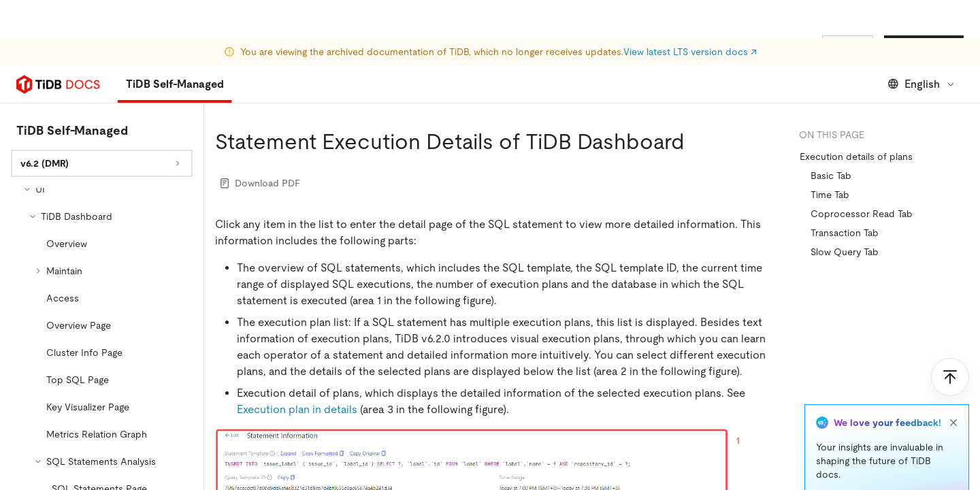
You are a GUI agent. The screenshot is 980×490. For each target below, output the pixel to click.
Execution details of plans (856, 157)
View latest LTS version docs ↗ (690, 14)
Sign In (848, 46)
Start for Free (924, 46)
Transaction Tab (845, 233)
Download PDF (260, 183)
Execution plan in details (297, 409)
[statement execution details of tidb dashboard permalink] (696, 142)
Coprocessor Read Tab (862, 214)
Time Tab (830, 195)
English (922, 84)
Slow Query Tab (845, 252)
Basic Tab (831, 176)
